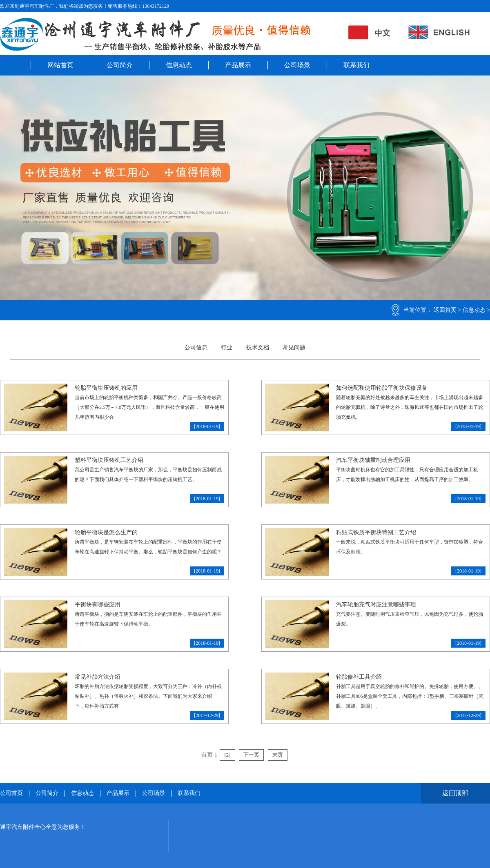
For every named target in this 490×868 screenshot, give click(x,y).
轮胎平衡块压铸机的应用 (106, 388)
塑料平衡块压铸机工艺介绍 (109, 460)
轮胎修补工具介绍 (359, 677)
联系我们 (356, 65)
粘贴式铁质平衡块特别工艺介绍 (376, 532)
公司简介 (120, 65)
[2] (227, 755)
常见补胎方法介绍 (98, 677)
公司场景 (297, 65)
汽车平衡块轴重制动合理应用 (373, 460)
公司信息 (196, 347)
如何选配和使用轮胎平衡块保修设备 (382, 388)
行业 (227, 347)
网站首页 (60, 65)
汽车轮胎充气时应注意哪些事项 (376, 605)
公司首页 (11, 793)
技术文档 (258, 347)
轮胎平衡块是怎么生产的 (106, 532)
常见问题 (294, 347)
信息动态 (179, 65)
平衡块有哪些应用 (98, 605)
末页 (278, 755)
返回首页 (445, 310)
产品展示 (238, 65)
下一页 (251, 755)
